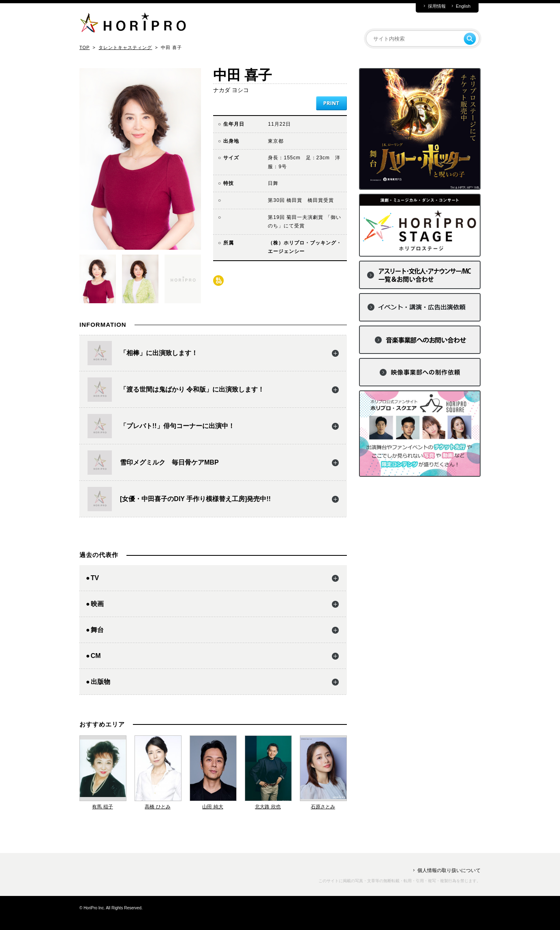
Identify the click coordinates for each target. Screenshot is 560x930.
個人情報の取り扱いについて (449, 870)
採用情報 (437, 6)
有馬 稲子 (102, 807)
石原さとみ (323, 807)
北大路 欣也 (268, 807)
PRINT (331, 103)
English (463, 6)
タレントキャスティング (125, 47)
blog (218, 281)
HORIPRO (133, 24)
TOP (84, 47)
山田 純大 (213, 807)
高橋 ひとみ (157, 807)
